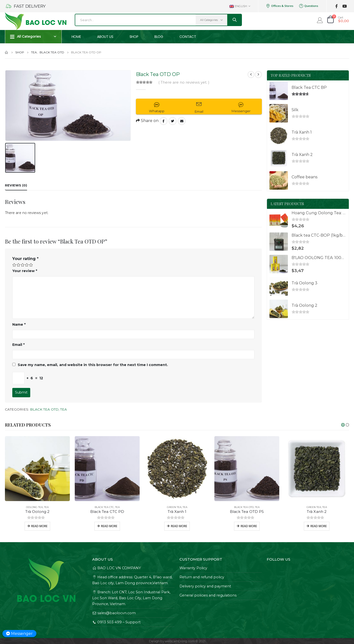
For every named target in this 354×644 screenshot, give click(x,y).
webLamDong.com (180, 641)
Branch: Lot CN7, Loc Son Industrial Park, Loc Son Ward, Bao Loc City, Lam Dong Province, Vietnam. (131, 598)
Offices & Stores (280, 6)
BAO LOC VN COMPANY (117, 568)
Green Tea (174, 507)
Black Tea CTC (104, 507)
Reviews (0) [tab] (16, 185)
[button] (343, 425)
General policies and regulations (208, 595)
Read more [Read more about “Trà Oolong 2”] (39, 526)
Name (19, 324)
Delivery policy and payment (205, 586)
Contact (188, 37)
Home (76, 37)
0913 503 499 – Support (116, 622)
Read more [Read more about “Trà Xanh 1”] (179, 526)
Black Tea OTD (44, 409)
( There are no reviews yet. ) (184, 82)
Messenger (19, 634)
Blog (159, 37)
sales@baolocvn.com (114, 613)
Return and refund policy (202, 577)
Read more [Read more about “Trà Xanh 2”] (319, 526)
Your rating (25, 259)
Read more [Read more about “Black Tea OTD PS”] (249, 526)
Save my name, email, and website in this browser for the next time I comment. (93, 365)
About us (105, 37)
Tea (64, 409)
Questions (309, 6)
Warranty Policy (193, 568)
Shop (134, 37)
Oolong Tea (34, 507)
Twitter (173, 121)
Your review (25, 271)
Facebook (163, 121)
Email (182, 121)
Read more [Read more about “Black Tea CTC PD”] (109, 526)
